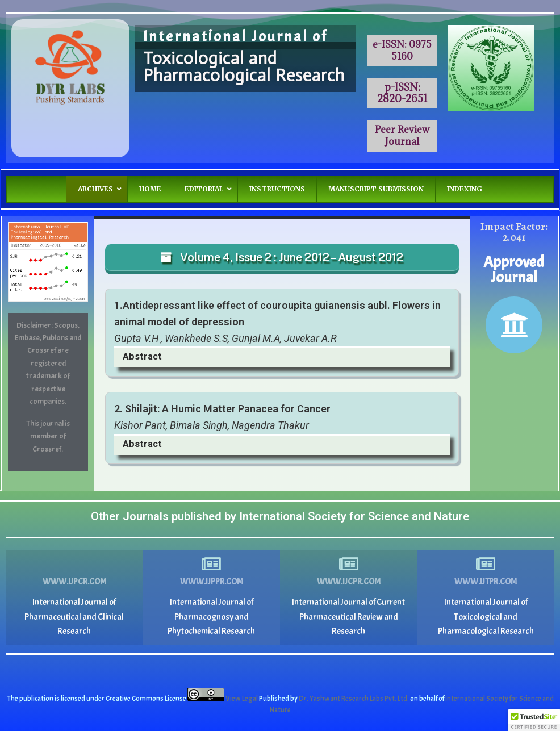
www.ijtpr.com (486, 582)
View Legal (242, 699)
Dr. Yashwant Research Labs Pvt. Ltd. (354, 699)
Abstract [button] (142, 356)
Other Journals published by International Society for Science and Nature (280, 516)
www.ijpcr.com (74, 582)
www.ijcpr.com (349, 582)
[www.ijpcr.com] (74, 564)
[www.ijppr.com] (211, 564)
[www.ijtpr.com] (486, 564)
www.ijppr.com (212, 582)
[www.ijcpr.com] (349, 564)
